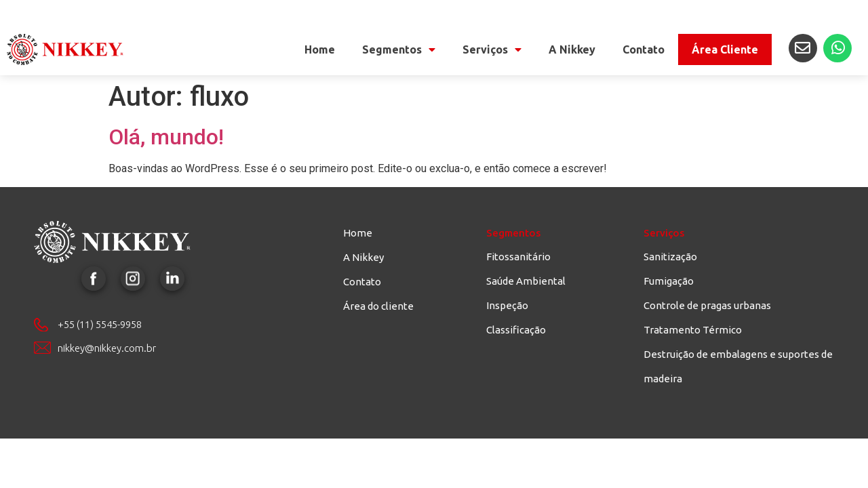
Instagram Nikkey (133, 279)
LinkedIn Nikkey (172, 279)
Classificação (516, 330)
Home (320, 49)
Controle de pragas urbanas (707, 305)
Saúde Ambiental (526, 281)
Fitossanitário (518, 257)
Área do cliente (378, 306)
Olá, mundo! (166, 137)
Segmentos (399, 49)
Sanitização (670, 257)
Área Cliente (725, 49)
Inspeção (507, 305)
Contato (644, 49)
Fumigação (669, 281)
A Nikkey (572, 49)
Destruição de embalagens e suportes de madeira (738, 366)
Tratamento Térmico (693, 330)
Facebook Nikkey (94, 279)
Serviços (492, 49)
